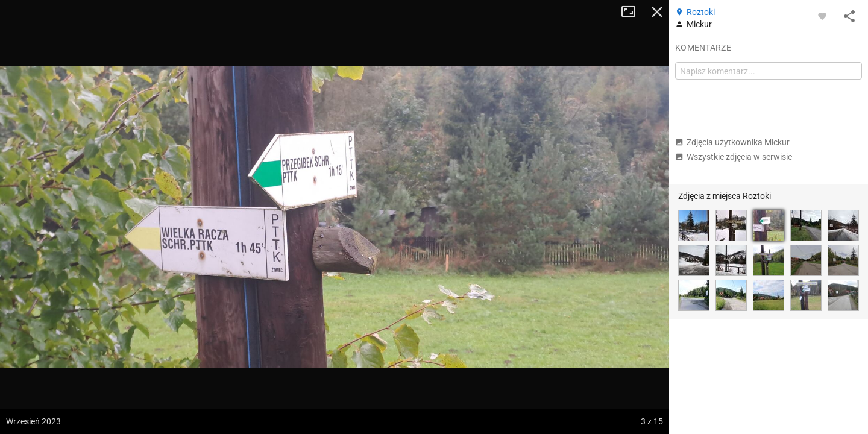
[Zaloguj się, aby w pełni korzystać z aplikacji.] (822, 16)
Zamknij (657, 12)
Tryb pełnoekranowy (633, 12)
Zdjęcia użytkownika (732, 142)
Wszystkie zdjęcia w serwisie (734, 157)
